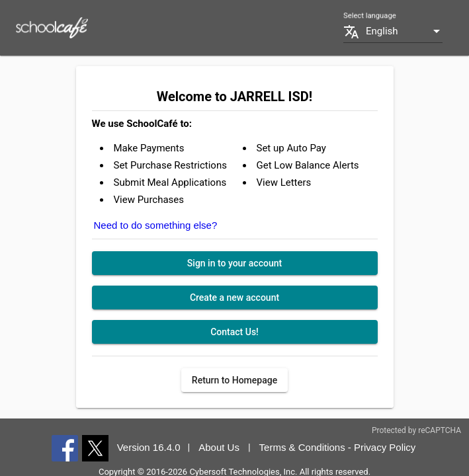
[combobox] (404, 31)
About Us (219, 447)
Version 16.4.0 (149, 447)
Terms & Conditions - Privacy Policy (338, 447)
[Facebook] (65, 448)
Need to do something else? (156, 225)
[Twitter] (95, 448)
